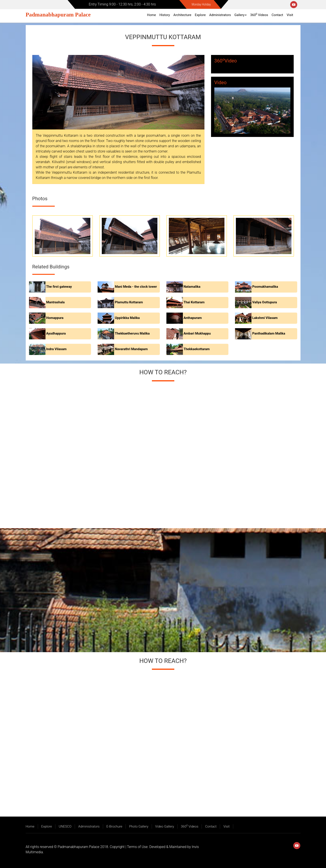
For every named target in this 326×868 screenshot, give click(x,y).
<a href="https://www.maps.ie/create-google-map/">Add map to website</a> (163, 453)
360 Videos (259, 15)
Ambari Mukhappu (197, 334)
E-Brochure (114, 826)
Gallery (240, 15)
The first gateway (59, 287)
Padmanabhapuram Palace (58, 15)
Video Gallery (165, 826)
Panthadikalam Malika (269, 334)
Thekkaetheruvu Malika (132, 334)
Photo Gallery (139, 826)
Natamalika (192, 287)
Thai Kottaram (194, 302)
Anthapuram (193, 318)
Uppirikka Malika (127, 318)
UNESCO (65, 826)
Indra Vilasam (56, 349)
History (165, 15)
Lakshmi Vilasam (265, 318)
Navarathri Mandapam (131, 349)
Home (151, 15)
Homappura (55, 318)
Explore (200, 15)
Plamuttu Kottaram (129, 302)
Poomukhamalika (265, 287)
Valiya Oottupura (264, 302)
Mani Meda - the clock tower (136, 287)
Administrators (220, 15)
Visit (290, 15)
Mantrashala (55, 302)
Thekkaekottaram (197, 349)
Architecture (182, 15)
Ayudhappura (56, 334)
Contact (277, 15)
